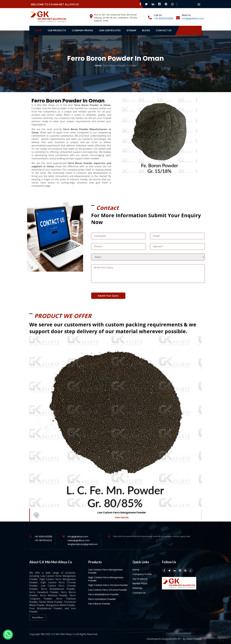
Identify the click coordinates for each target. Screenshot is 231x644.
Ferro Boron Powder (99, 602)
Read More (38, 615)
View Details (122, 516)
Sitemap (131, 30)
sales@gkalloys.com (79, 538)
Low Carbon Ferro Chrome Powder (108, 588)
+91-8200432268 (164, 18)
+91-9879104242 (43, 538)
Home (38, 30)
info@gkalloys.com (193, 18)
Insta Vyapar (194, 637)
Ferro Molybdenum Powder (103, 593)
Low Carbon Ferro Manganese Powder (122, 511)
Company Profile (82, 30)
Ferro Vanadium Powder (102, 597)
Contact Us (164, 30)
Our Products (57, 30)
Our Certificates (110, 30)
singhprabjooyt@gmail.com (83, 542)
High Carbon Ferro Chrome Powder (108, 583)
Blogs (146, 30)
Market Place (140, 582)
